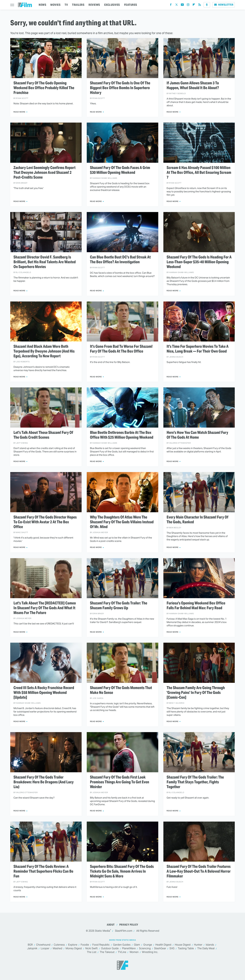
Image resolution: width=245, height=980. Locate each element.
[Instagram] (188, 5)
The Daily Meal (206, 949)
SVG (172, 949)
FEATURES (131, 5)
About (111, 925)
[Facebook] (171, 5)
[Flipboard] (194, 5)
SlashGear (160, 949)
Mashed (57, 949)
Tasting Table (186, 949)
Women (134, 952)
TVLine (122, 952)
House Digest (183, 945)
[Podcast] (207, 5)
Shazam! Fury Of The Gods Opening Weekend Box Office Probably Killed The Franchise (44, 88)
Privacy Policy (129, 925)
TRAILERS (78, 5)
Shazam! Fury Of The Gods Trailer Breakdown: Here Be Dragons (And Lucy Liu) (44, 782)
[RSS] (200, 5)
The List (92, 952)
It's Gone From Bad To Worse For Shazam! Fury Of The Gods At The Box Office (121, 349)
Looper (45, 949)
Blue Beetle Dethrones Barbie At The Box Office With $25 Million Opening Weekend (122, 435)
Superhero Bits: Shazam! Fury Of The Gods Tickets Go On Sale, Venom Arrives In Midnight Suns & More (122, 871)
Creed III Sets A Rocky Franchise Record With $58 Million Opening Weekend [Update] (44, 693)
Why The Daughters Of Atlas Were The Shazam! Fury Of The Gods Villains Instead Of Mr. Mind (122, 522)
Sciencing (145, 949)
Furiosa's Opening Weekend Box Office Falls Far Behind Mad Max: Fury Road (196, 606)
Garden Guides (122, 945)
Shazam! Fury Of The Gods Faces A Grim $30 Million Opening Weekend (120, 170)
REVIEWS (94, 5)
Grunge (148, 945)
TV (66, 5)
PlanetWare (129, 949)
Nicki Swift (91, 949)
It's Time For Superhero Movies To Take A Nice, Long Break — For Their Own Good (198, 349)
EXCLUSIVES (112, 5)
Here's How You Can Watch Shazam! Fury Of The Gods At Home (197, 435)
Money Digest (74, 949)
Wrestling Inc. (150, 952)
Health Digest (163, 945)
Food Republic (101, 945)
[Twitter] (177, 5)
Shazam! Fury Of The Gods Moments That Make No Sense (121, 690)
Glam (137, 945)
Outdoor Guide (110, 949)
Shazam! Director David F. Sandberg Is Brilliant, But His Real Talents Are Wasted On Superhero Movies (45, 262)
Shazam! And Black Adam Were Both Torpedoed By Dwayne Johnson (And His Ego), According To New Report (44, 351)
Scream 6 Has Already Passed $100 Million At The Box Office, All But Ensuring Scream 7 (199, 173)
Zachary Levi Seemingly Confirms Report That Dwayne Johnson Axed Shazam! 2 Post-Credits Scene (44, 173)
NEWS (42, 5)
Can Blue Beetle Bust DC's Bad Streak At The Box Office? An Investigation (120, 260)
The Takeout (107, 952)
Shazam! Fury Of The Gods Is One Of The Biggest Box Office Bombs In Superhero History (120, 88)
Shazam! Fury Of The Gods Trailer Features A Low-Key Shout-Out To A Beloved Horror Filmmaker (199, 871)
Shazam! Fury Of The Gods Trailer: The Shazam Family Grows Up (119, 606)
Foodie (85, 945)
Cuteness (59, 945)
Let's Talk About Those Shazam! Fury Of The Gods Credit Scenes (43, 435)
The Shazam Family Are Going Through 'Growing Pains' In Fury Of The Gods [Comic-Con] (196, 693)
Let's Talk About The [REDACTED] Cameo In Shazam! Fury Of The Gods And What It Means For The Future (45, 608)
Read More (19, 112)
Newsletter (224, 5)
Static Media (102, 931)
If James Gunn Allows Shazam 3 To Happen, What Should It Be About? (193, 85)
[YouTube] (182, 5)
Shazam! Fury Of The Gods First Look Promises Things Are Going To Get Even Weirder (120, 782)
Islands (210, 945)
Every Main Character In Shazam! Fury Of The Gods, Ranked (197, 520)
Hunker (198, 945)
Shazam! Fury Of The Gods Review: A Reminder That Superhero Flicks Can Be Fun (43, 871)
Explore (73, 945)
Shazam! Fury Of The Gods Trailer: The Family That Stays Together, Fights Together (195, 782)
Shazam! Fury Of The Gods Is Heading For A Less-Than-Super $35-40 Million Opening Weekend (199, 262)
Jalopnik (32, 949)
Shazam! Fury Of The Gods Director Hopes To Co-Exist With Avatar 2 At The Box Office (45, 522)
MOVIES (55, 5)
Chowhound (43, 945)
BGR (30, 945)
